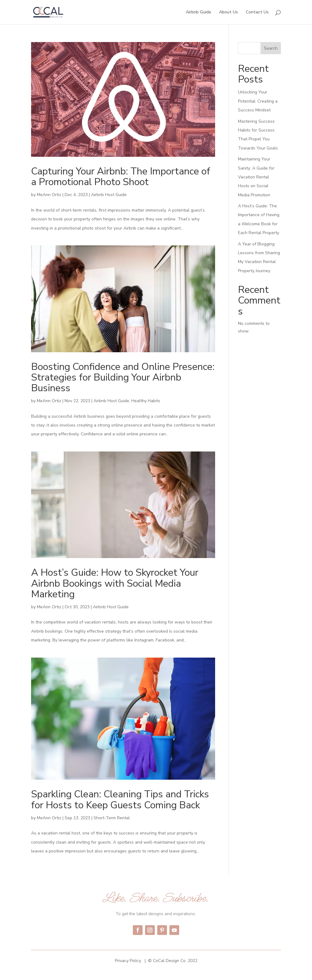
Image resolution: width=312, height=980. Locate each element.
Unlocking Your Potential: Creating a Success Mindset (258, 101)
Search (271, 48)
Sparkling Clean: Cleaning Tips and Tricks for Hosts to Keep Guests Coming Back (120, 799)
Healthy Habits (146, 401)
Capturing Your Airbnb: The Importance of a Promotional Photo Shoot (121, 177)
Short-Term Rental (112, 818)
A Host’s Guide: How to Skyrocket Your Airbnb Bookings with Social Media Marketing (115, 583)
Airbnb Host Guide (109, 195)
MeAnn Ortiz (49, 195)
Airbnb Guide (199, 12)
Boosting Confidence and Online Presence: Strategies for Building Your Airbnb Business (123, 377)
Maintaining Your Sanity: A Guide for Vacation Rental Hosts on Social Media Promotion (256, 177)
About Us (229, 12)
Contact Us (257, 12)
